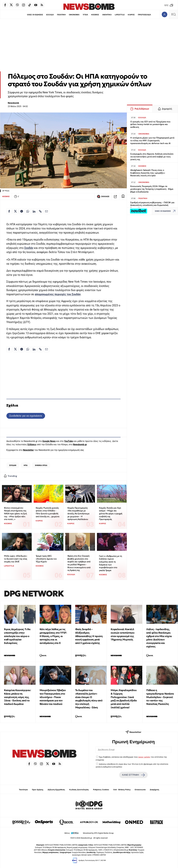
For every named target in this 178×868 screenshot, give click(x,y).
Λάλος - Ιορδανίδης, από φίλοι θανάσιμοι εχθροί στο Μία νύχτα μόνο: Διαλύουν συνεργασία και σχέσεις (159, 638)
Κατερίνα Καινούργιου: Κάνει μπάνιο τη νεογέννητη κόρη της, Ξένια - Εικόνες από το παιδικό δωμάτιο (18, 697)
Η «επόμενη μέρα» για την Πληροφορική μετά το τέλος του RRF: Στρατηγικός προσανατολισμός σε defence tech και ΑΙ (152, 140)
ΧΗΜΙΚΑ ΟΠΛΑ (41, 465)
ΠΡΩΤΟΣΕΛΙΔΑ (144, 15)
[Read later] (123, 197)
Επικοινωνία (140, 790)
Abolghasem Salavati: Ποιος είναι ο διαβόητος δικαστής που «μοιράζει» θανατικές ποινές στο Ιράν (148, 173)
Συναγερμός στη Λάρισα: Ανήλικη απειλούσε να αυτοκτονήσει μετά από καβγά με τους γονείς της (152, 157)
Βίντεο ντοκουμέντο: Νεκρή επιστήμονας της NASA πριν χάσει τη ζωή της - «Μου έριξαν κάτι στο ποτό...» (15, 514)
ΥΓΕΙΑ (85, 15)
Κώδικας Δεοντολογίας (79, 790)
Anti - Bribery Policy (122, 790)
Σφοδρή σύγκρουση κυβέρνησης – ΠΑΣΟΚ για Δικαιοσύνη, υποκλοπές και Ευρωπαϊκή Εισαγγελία (152, 205)
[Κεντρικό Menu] (173, 14)
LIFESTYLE (120, 15)
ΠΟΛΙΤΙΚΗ (61, 15)
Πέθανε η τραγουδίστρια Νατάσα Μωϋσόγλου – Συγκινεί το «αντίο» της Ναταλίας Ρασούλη (160, 697)
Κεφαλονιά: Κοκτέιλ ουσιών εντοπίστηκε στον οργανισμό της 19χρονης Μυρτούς (123, 634)
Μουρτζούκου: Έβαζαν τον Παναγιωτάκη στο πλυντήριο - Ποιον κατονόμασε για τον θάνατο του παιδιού (53, 697)
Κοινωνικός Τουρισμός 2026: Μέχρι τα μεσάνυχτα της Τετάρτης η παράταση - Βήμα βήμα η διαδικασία (152, 189)
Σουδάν (29, 248)
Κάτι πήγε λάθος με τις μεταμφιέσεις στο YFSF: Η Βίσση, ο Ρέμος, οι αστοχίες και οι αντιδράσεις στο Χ (53, 636)
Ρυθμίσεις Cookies (101, 790)
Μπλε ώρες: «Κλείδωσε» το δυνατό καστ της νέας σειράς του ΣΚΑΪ (16, 559)
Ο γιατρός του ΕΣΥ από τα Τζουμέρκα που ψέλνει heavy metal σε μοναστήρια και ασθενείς (150, 124)
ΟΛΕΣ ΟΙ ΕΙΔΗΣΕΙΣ (35, 15)
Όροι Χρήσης (38, 790)
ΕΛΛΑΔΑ (50, 15)
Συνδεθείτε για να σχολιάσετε (26, 416)
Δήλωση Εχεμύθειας (56, 790)
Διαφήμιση (154, 790)
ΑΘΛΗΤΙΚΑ (107, 15)
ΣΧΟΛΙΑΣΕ (103, 197)
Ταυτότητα (23, 790)
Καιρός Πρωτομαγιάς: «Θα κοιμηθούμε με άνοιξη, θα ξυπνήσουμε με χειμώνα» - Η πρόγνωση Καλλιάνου (79, 514)
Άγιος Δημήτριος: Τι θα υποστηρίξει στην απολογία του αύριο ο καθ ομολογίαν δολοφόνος (17, 636)
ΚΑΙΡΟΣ (131, 15)
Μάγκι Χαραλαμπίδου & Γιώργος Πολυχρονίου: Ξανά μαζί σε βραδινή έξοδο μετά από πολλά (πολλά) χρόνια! (124, 699)
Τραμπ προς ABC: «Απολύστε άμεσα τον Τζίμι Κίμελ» (46, 559)
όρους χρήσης (144, 757)
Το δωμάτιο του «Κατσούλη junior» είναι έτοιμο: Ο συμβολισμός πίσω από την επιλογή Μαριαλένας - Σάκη (89, 699)
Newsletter (28, 450)
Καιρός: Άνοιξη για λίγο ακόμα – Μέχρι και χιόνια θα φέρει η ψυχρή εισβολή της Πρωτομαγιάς (111, 514)
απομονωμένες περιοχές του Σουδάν (58, 294)
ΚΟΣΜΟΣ (95, 15)
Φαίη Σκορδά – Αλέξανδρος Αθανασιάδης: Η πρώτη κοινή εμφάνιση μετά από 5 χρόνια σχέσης (89, 636)
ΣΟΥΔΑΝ (13, 465)
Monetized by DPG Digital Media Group (98, 833)
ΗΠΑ (26, 465)
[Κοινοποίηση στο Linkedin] (34, 211)
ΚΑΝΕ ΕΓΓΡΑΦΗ (133, 775)
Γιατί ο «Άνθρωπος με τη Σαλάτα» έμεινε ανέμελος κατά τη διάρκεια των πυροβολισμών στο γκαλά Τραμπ (110, 563)
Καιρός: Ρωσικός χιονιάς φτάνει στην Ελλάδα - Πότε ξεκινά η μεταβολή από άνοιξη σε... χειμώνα (47, 512)
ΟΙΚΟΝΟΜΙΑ (74, 15)
